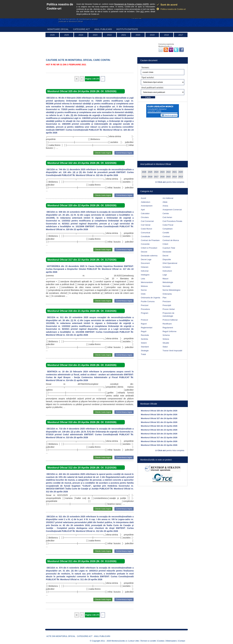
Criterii (165, 244)
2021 (124, 35)
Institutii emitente (127, 29)
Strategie (145, 351)
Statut (165, 347)
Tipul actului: (148, 77)
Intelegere (145, 275)
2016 (162, 177)
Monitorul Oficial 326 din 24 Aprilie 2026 (159, 415)
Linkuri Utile (134, 641)
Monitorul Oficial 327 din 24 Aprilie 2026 (159, 418)
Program (145, 313)
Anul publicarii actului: (153, 88)
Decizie (144, 252)
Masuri (165, 279)
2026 (52, 35)
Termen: (145, 68)
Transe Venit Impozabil (172, 351)
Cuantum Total (169, 248)
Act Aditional (168, 198)
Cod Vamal (146, 225)
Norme (144, 290)
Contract (166, 236)
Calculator (145, 213)
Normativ (166, 286)
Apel (143, 210)
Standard (145, 347)
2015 (168, 177)
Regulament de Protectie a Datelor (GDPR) (132, 4)
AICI (142, 12)
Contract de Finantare (150, 240)
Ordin (143, 294)
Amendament (147, 206)
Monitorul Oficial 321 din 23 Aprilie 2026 (159, 422)
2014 (175, 177)
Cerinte (166, 213)
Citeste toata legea (103, 153)
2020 (138, 35)
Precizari (145, 305)
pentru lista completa (171, 182)
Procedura (145, 309)
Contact (182, 641)
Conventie (145, 244)
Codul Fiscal (168, 225)
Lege (165, 275)
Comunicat (145, 233)
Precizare (167, 301)
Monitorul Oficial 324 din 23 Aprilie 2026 (159, 434)
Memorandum (147, 282)
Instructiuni (167, 271)
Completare (168, 229)
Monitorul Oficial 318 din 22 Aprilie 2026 (159, 441)
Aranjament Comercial (172, 210)
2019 (152, 35)
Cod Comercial (147, 221)
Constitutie (145, 236)
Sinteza (166, 339)
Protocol (144, 320)
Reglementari (147, 328)
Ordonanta (167, 294)
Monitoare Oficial (58, 29)
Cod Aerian (167, 217)
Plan (164, 298)
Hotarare (145, 267)
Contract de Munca (171, 240)
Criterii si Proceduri (149, 248)
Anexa (165, 206)
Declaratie (167, 252)
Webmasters (171, 641)
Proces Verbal (169, 309)
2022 (109, 35)
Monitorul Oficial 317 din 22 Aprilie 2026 (159, 438)
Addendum (146, 202)
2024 (81, 35)
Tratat (143, 354)
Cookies (161, 641)
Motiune (144, 286)
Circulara (145, 217)
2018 (166, 35)
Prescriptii (167, 305)
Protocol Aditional (170, 320)
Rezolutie (145, 335)
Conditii (166, 233)
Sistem (144, 343)
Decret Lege (146, 259)
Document (145, 263)
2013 (181, 177)
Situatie (166, 343)
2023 (95, 35)
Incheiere (167, 267)
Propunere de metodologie (168, 315)
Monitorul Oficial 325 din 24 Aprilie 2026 (159, 411)
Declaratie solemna (149, 256)
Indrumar (145, 271)
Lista (143, 279)
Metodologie (168, 282)
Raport (144, 324)
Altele (165, 202)
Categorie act (82, 29)
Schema (166, 335)
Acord (143, 198)
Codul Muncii (146, 229)
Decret (165, 256)
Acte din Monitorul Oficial (61, 636)
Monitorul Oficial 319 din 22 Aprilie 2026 (159, 445)
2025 (66, 35)
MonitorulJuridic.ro (119, 641)
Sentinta (144, 339)
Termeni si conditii (148, 641)
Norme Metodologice (171, 290)
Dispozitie (167, 259)
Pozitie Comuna (148, 301)
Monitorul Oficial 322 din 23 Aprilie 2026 (159, 426)
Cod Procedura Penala (172, 221)
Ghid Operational (170, 263)
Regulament (168, 328)
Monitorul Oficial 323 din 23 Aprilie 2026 (159, 430)
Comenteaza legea (124, 153)
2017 (181, 35)
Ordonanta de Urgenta (150, 298)
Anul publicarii (103, 29)
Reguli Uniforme (169, 331)
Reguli (144, 331)
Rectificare (167, 324)
